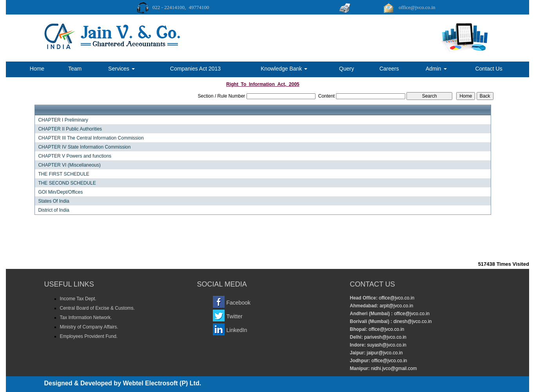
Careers (389, 69)
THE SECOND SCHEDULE (67, 183)
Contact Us (489, 69)
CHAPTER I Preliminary (63, 120)
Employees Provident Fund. (89, 336)
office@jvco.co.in (396, 298)
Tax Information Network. (86, 318)
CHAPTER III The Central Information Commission (91, 138)
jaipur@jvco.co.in (384, 353)
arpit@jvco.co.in (396, 306)
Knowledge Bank (284, 69)
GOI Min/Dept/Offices (60, 192)
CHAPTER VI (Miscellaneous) (69, 165)
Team (75, 69)
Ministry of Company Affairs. (89, 327)
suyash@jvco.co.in (386, 345)
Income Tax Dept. (78, 299)
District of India (53, 210)
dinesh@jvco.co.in (412, 321)
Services (122, 69)
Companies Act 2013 (195, 69)
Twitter (235, 316)
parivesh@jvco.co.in (385, 337)
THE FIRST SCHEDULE (63, 174)
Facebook (238, 303)
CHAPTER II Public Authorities (70, 129)
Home (37, 69)
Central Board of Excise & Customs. (97, 308)
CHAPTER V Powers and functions (75, 156)
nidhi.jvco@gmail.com (393, 368)
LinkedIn (237, 330)
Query (346, 69)
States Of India (53, 201)
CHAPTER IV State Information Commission (84, 147)
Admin (436, 69)
